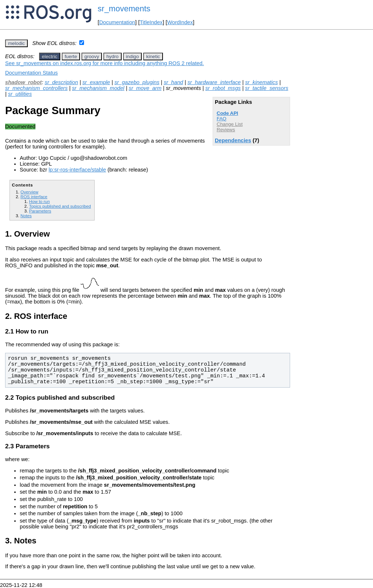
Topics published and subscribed (60, 206)
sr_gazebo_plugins (137, 82)
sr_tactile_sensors (267, 88)
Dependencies (233, 140)
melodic (16, 43)
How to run (39, 201)
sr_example (96, 82)
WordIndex (180, 22)
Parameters (40, 211)
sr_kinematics (262, 82)
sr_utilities (20, 94)
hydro (112, 56)
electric (50, 56)
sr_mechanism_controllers (36, 88)
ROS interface (34, 197)
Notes (26, 216)
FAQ (222, 119)
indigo (133, 56)
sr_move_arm (145, 88)
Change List (230, 124)
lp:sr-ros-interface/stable (77, 170)
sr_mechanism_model (98, 88)
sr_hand (173, 82)
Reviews (226, 130)
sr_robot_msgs (223, 88)
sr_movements (124, 9)
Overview (29, 192)
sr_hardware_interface (214, 82)
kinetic (153, 56)
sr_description (61, 82)
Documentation (117, 22)
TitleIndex (151, 22)
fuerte (71, 56)
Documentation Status (31, 73)
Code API (227, 113)
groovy (92, 56)
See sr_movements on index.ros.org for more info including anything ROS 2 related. (104, 63)
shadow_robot (23, 82)
